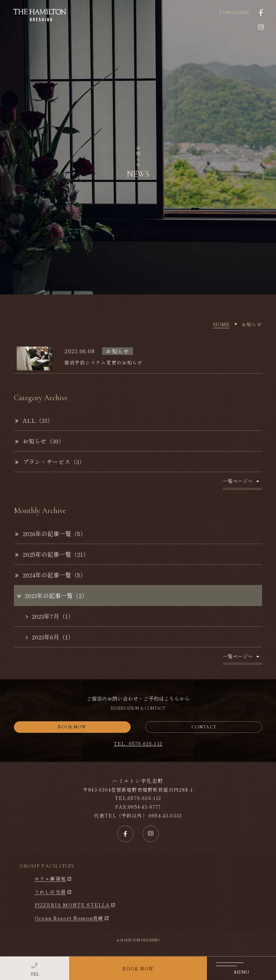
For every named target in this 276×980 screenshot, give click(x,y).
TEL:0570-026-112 (138, 798)
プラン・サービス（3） (50, 462)
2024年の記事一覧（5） (51, 575)
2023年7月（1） (50, 616)
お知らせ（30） (40, 441)
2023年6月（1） (50, 637)
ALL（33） (34, 420)
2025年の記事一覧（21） (52, 554)
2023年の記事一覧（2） (52, 596)
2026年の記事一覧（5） (51, 534)
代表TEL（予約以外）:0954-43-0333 (138, 815)
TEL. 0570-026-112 (138, 743)
